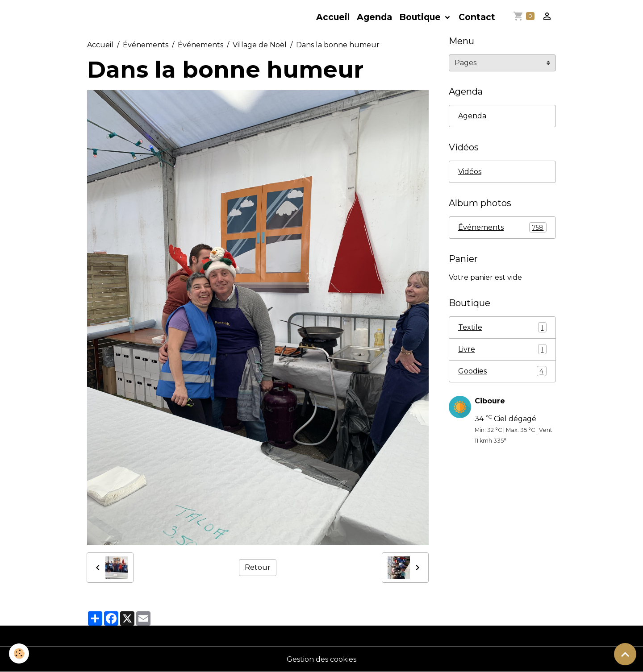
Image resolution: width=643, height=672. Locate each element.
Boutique (421, 17)
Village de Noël (260, 45)
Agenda (374, 17)
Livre (502, 349)
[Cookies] (19, 653)
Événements (146, 45)
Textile (502, 327)
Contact (477, 17)
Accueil (333, 17)
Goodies (502, 371)
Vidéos (470, 172)
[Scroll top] (625, 654)
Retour (258, 567)
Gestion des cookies (321, 659)
